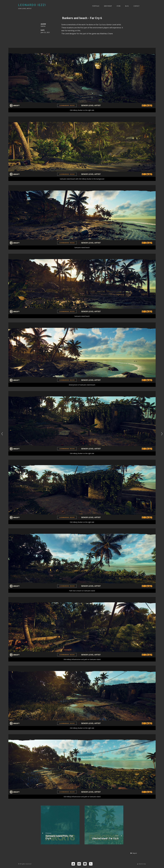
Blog (127, 6)
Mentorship (108, 6)
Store (119, 6)
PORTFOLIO (96, 6)
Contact (136, 6)
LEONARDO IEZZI (32, 5)
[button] (134, 853)
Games (43, 26)
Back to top (141, 864)
